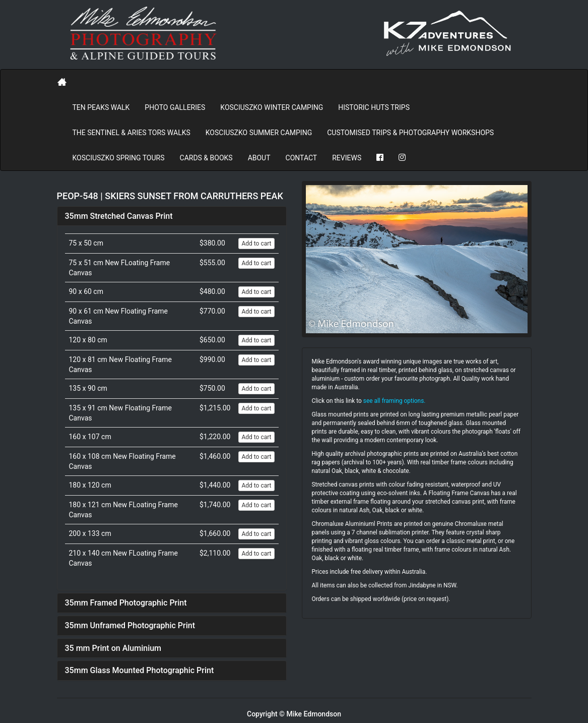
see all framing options (394, 401)
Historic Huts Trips (374, 107)
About (259, 158)
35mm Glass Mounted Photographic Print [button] (140, 670)
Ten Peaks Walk (101, 107)
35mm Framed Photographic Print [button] (126, 603)
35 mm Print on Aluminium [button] (113, 648)
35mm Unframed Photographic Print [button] (130, 625)
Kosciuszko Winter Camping (272, 107)
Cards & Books (206, 158)
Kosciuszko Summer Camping (259, 133)
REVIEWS (347, 158)
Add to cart (256, 244)
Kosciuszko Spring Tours (119, 158)
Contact (302, 158)
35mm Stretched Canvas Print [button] (119, 216)
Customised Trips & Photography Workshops (410, 133)
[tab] (172, 216)
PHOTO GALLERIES (175, 107)
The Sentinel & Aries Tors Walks (132, 133)
